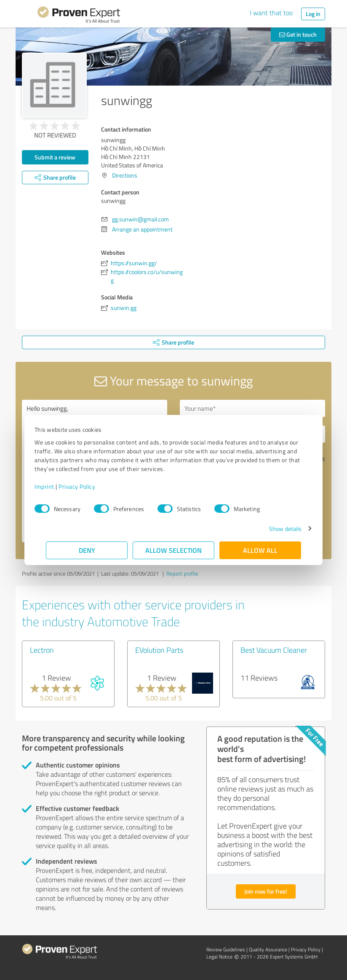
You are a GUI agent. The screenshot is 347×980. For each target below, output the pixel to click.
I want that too (271, 13)
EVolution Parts (159, 650)
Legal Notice (219, 957)
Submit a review (55, 157)
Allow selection (173, 550)
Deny (87, 550)
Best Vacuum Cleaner (274, 650)
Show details (274, 529)
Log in (313, 14)
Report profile (182, 573)
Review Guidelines (226, 949)
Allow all (260, 550)
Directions (125, 175)
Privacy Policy (88, 486)
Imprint (56, 486)
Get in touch (298, 34)
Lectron (42, 650)
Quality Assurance (268, 949)
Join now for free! (266, 891)
